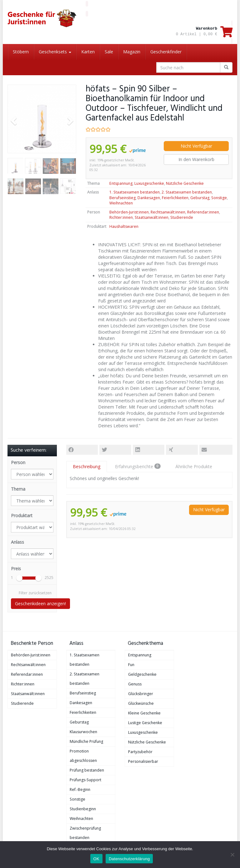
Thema (18, 489)
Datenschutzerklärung (129, 859)
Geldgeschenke (142, 674)
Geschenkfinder (166, 52)
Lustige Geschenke (145, 723)
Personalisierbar (143, 761)
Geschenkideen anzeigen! (40, 603)
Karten (88, 52)
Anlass (17, 542)
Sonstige (219, 198)
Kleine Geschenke (144, 713)
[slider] (19, 578)
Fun (131, 665)
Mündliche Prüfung (86, 741)
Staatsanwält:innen (152, 217)
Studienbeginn (83, 809)
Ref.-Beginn (80, 790)
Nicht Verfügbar (196, 146)
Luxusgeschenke (149, 183)
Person (18, 462)
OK (96, 859)
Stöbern (21, 52)
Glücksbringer (141, 694)
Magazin (132, 52)
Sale (109, 52)
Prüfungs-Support (85, 780)
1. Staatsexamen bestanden (135, 192)
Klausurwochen (83, 732)
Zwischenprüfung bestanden (85, 833)
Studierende (182, 217)
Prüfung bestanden (87, 770)
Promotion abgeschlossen (83, 756)
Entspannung (121, 183)
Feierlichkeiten (175, 198)
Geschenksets (55, 52)
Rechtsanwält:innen (168, 212)
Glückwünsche (141, 703)
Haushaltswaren (124, 226)
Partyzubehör (140, 752)
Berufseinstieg (122, 198)
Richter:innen (121, 217)
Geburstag (200, 198)
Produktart (22, 515)
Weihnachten (121, 203)
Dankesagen (149, 198)
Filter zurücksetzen (35, 593)
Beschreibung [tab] (87, 466)
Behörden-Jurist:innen (129, 212)
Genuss (135, 684)
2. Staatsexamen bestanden (187, 192)
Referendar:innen (203, 212)
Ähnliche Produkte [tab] (194, 466)
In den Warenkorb (196, 159)
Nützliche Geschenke (185, 183)
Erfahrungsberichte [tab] (138, 466)
